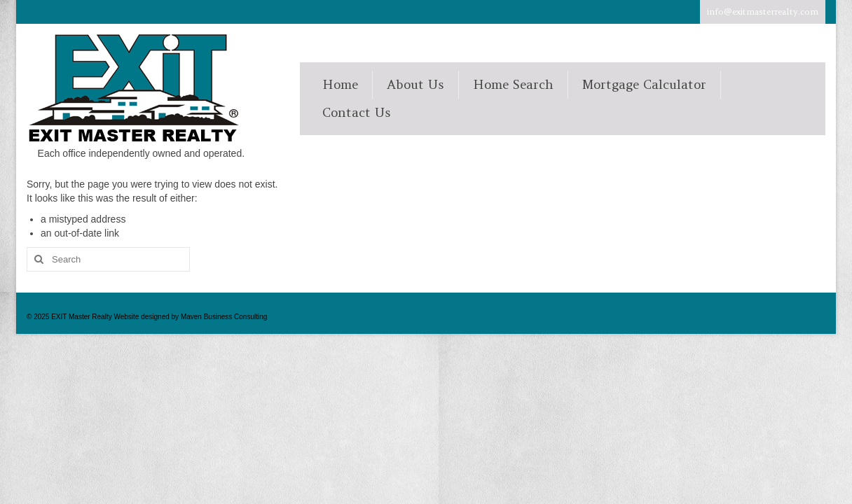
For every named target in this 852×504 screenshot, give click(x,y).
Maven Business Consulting (224, 317)
